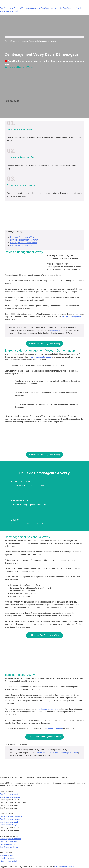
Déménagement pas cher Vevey (23, 243)
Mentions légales (67, 867)
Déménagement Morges (10, 797)
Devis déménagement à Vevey (23, 237)
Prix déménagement (8, 844)
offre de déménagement (72, 317)
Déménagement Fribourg (10, 8)
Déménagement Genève (31, 8)
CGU (56, 867)
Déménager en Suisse (9, 847)
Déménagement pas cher (10, 839)
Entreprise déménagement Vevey (24, 240)
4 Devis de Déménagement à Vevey (45, 344)
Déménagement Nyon (9, 825)
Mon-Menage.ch (7, 855)
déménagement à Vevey (41, 357)
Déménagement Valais (72, 8)
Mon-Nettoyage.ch (8, 858)
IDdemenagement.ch (9, 861)
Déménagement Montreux (11, 822)
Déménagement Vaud (9, 11)
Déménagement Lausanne (47, 753)
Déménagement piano (9, 841)
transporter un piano (54, 728)
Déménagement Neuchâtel (52, 8)
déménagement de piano (48, 709)
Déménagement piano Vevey (22, 245)
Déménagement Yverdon (10, 819)
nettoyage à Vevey (58, 330)
